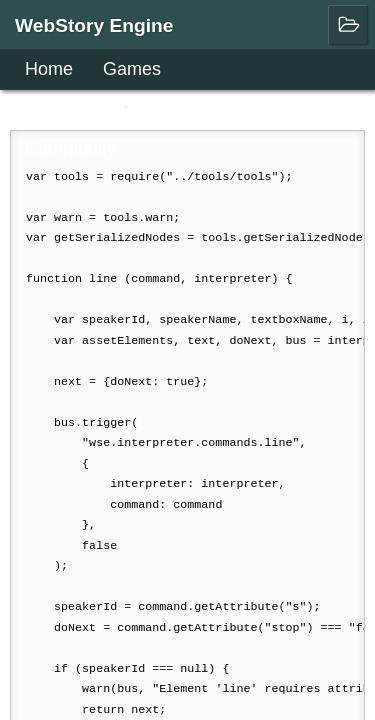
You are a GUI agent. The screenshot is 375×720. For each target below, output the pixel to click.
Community (70, 149)
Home (49, 69)
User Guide (70, 109)
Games (132, 69)
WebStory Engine (94, 25)
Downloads (206, 109)
